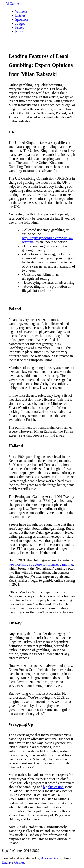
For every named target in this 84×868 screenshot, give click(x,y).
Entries (20, 15)
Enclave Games (13, 862)
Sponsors (22, 19)
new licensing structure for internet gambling (41, 564)
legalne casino (53, 787)
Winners (21, 11)
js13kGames (11, 4)
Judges (20, 23)
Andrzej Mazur (52, 858)
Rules (19, 32)
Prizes (20, 27)
